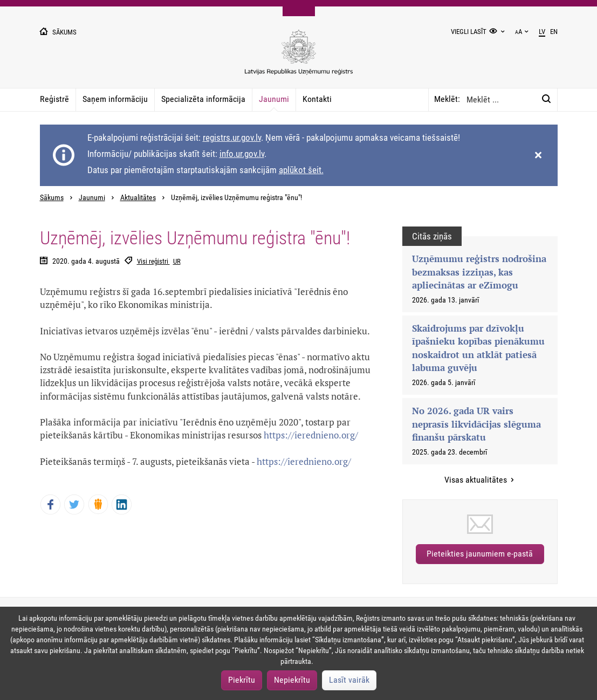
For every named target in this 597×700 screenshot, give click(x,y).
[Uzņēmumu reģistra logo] (299, 58)
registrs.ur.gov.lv (232, 138)
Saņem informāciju (115, 99)
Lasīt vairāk (349, 680)
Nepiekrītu (292, 680)
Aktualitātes (138, 198)
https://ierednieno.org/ (311, 435)
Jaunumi (274, 99)
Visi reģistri (153, 261)
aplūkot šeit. (301, 170)
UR (177, 261)
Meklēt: (447, 99)
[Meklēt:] (546, 99)
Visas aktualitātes (477, 480)
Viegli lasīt (469, 32)
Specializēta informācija (203, 99)
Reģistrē (54, 99)
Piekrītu (242, 680)
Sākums (52, 198)
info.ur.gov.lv (242, 154)
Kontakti (317, 99)
